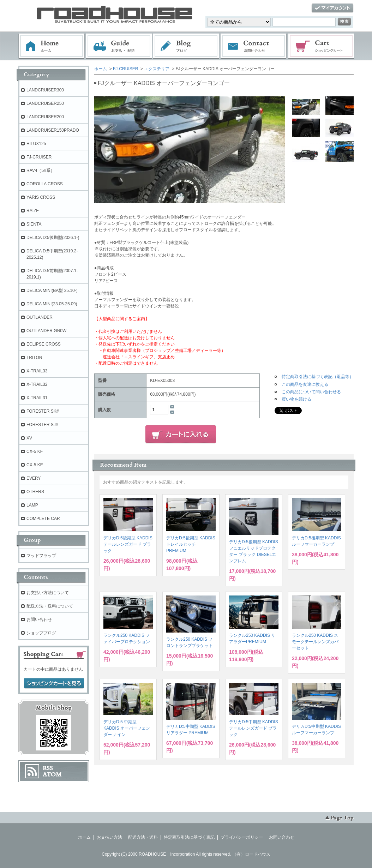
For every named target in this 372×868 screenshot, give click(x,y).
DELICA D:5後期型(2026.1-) (53, 238)
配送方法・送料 (143, 837)
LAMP (32, 505)
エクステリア (157, 69)
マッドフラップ (41, 556)
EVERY (34, 478)
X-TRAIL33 (37, 371)
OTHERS (35, 492)
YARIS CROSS (41, 197)
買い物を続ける (296, 399)
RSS (48, 768)
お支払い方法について (48, 593)
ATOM (52, 774)
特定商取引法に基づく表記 (189, 837)
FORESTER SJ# (42, 425)
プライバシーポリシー (242, 837)
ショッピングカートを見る (54, 683)
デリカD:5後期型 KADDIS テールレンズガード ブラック (128, 544)
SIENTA (34, 224)
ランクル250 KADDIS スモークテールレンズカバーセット (315, 642)
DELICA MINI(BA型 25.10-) (52, 291)
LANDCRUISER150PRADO (53, 130)
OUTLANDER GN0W (46, 331)
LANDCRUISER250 (45, 103)
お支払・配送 (119, 46)
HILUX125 (36, 144)
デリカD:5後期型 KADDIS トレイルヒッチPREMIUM (191, 544)
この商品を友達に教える (305, 384)
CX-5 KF (35, 451)
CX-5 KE (35, 465)
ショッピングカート (322, 46)
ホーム (52, 46)
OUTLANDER (40, 317)
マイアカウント (332, 8)
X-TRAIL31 (37, 398)
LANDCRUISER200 (45, 117)
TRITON (34, 358)
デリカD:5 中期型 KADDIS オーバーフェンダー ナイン (127, 728)
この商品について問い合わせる (311, 392)
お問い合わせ (254, 46)
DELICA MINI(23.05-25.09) (52, 304)
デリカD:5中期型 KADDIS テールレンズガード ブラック (254, 728)
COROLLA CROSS (45, 184)
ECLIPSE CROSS (44, 344)
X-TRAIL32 (37, 384)
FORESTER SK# (43, 411)
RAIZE (33, 211)
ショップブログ (41, 633)
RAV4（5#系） (41, 170)
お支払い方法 (109, 837)
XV (29, 438)
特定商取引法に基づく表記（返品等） (318, 377)
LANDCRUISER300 (45, 90)
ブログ (186, 46)
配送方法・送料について (50, 606)
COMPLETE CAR (43, 519)
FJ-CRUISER (125, 69)
